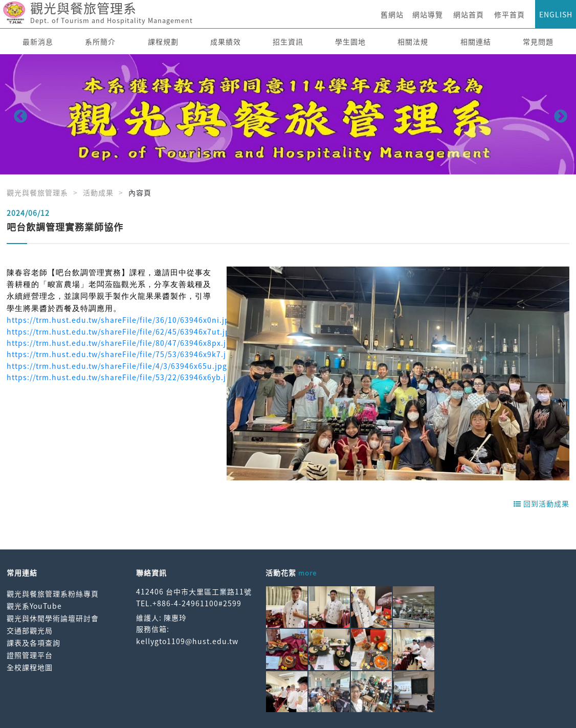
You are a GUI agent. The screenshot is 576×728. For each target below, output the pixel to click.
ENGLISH (556, 14)
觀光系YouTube (34, 606)
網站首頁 (469, 14)
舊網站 (392, 14)
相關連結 (476, 41)
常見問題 (538, 41)
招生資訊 (288, 41)
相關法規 (413, 41)
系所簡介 (100, 41)
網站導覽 (428, 14)
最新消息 (38, 41)
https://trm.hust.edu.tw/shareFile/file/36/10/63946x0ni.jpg (120, 320)
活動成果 (98, 192)
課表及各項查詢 (34, 643)
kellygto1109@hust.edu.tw (187, 641)
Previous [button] (18, 114)
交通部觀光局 (30, 630)
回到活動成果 (541, 503)
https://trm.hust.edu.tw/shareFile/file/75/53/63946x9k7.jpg (121, 354)
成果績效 (226, 41)
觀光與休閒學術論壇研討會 (53, 618)
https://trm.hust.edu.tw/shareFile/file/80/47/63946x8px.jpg (121, 343)
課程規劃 (163, 41)
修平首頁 (509, 14)
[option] (288, 114)
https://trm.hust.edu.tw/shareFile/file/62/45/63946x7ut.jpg (121, 332)
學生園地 (350, 41)
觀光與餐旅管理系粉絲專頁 (53, 593)
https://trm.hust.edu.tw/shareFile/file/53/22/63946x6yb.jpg (121, 377)
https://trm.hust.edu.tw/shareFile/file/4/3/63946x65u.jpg (117, 366)
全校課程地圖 (30, 667)
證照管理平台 (30, 655)
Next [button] (558, 114)
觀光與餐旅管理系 (37, 192)
